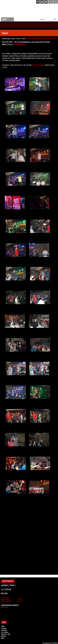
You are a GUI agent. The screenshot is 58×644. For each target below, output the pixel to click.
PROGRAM (4, 630)
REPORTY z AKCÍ (6, 634)
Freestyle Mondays (20, 44)
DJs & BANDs (5, 632)
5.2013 (23, 39)
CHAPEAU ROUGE (29, 8)
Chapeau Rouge (6, 39)
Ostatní (18, 39)
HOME (3, 626)
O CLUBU (4, 628)
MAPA (3, 638)
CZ (51, 2)
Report (13, 39)
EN (56, 2)
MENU (4, 19)
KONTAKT (4, 636)
